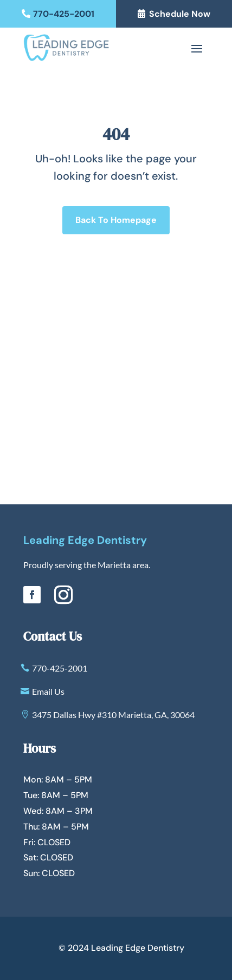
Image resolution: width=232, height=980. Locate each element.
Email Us (48, 691)
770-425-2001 (64, 14)
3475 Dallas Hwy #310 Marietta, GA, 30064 (113, 715)
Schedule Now (180, 14)
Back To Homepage (116, 220)
